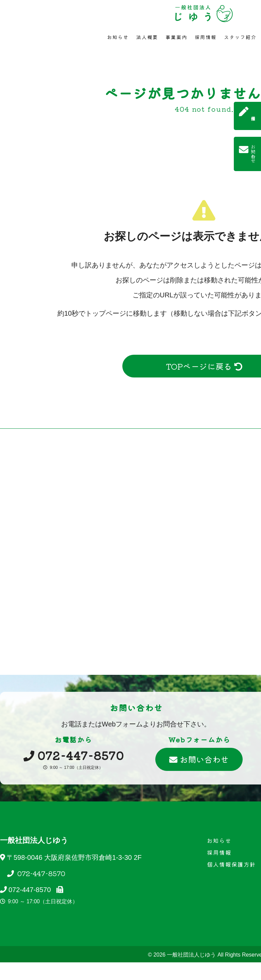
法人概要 (147, 37)
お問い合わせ (199, 759)
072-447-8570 (40, 873)
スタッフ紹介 (240, 37)
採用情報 (206, 37)
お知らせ (118, 37)
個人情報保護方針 (231, 864)
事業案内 (176, 37)
